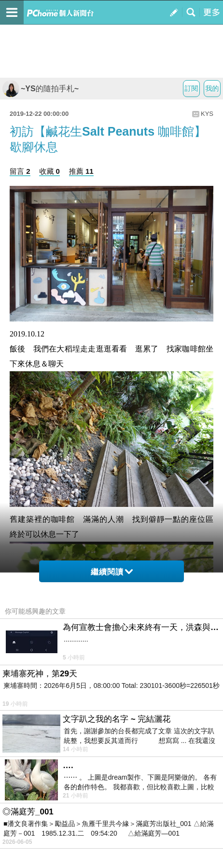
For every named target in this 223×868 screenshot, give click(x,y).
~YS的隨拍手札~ (41, 89)
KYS (207, 114)
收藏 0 (49, 171)
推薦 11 (81, 171)
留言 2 (20, 171)
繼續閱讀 (112, 572)
